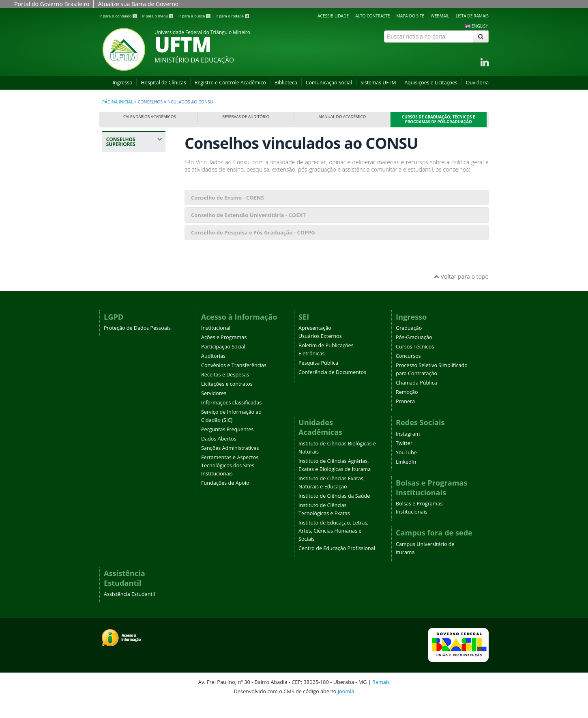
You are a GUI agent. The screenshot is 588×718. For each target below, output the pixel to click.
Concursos (408, 371)
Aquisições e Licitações (431, 83)
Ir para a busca (195, 16)
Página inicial (118, 102)
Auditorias (213, 371)
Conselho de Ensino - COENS (227, 198)
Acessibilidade (333, 16)
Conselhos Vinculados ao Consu (129, 229)
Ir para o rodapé (232, 16)
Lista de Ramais (472, 16)
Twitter (404, 459)
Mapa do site (411, 16)
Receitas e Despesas (225, 390)
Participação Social (223, 362)
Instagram (408, 449)
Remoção (407, 407)
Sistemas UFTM (378, 83)
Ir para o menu (158, 16)
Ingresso (123, 83)
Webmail (440, 16)
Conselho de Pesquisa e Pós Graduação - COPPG (253, 232)
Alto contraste (372, 16)
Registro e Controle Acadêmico (230, 83)
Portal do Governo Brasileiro (52, 4)
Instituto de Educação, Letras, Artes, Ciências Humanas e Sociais (334, 546)
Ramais (381, 697)
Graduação (409, 343)
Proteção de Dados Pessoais (137, 343)
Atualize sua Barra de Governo (138, 4)
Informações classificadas (231, 418)
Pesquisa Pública (318, 378)
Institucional (216, 343)
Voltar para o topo (461, 292)
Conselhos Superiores (125, 204)
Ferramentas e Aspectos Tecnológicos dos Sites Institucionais (230, 481)
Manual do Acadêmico (342, 117)
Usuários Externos (320, 351)
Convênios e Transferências (234, 381)
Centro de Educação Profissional (337, 564)
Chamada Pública (416, 398)
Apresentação (315, 343)
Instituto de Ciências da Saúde (334, 511)
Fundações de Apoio (225, 498)
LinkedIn (406, 477)
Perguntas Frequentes (227, 445)
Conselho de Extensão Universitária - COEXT (248, 215)
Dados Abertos (219, 454)
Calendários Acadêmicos (150, 117)
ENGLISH (480, 26)
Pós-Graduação (414, 353)
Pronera (405, 417)
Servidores (214, 409)
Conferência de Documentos (332, 388)
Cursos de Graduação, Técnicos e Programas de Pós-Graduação (439, 119)
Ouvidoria (477, 83)
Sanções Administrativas (230, 463)
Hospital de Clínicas (163, 83)
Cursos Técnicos (415, 362)
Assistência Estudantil (129, 609)
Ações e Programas (224, 353)
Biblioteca (286, 83)
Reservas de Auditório (246, 117)
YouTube (406, 468)
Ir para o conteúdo (119, 16)
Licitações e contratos (227, 399)
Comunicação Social (329, 83)
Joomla (346, 707)
